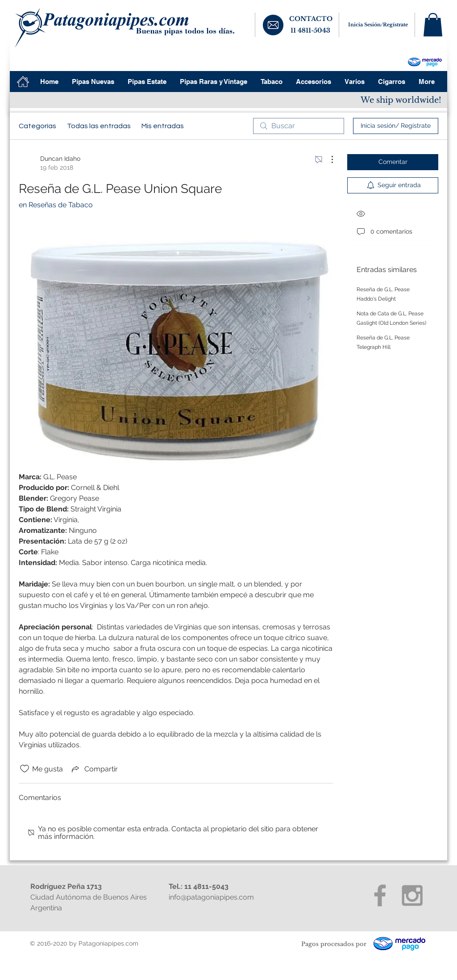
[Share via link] (94, 769)
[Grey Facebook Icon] (380, 895)
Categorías (37, 126)
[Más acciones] (328, 159)
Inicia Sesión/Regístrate (378, 25)
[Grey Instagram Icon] (412, 895)
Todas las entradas (99, 126)
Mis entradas (163, 126)
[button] (433, 25)
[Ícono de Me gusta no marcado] (25, 769)
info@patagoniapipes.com (211, 897)
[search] (299, 126)
